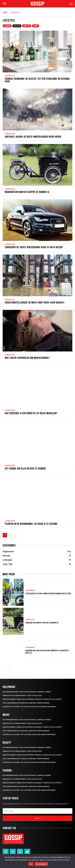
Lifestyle (17, 26)
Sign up (38, 818)
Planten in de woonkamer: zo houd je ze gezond (31, 524)
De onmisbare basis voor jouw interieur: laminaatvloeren (27, 692)
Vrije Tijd (27, 26)
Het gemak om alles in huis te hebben (25, 468)
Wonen (36, 26)
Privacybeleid (41, 864)
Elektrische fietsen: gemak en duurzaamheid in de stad (48, 593)
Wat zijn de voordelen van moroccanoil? (27, 358)
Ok (31, 864)
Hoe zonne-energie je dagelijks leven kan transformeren (26, 703)
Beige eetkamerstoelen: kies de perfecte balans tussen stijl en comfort (32, 699)
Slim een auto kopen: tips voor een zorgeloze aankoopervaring (29, 707)
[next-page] (16, 535)
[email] (37, 811)
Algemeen (7, 26)
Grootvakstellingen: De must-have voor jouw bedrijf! (35, 302)
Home (5, 12)
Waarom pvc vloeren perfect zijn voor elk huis (22, 696)
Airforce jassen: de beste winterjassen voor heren (33, 137)
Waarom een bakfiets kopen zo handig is (27, 192)
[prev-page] (4, 669)
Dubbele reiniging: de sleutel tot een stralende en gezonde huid (37, 80)
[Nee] (72, 861)
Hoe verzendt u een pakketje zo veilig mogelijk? (31, 413)
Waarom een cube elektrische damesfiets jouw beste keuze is (47, 652)
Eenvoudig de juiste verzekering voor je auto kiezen (34, 247)
